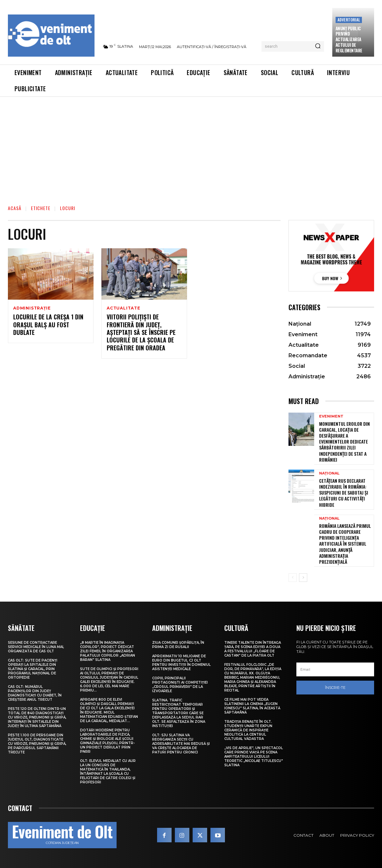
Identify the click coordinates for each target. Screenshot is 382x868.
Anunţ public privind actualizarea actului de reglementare (349, 40)
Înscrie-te (335, 688)
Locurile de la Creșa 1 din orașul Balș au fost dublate (48, 325)
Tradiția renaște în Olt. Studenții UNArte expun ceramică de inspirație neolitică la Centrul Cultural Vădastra (248, 730)
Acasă (15, 208)
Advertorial (349, 20)
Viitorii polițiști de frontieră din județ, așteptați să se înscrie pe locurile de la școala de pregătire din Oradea (141, 333)
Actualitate (123, 308)
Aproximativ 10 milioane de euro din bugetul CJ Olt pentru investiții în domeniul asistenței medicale (181, 663)
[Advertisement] (191, 146)
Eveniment (331, 416)
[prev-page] (293, 578)
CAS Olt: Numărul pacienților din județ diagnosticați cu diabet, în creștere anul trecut (35, 693)
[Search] (318, 46)
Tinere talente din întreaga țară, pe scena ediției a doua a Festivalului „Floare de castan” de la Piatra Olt (253, 649)
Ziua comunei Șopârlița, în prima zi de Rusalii (178, 645)
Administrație (32, 308)
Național (329, 473)
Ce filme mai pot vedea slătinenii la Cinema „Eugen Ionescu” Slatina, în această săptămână (252, 706)
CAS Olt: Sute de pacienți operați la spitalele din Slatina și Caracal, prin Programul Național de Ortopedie (33, 669)
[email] (335, 669)
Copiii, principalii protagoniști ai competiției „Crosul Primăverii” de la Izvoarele (180, 685)
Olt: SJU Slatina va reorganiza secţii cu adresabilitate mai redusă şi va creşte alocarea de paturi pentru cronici (181, 744)
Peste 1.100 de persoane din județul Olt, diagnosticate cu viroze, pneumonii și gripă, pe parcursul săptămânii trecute (37, 744)
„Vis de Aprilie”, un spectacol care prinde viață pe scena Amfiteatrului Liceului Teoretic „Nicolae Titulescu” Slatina (254, 757)
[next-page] (303, 578)
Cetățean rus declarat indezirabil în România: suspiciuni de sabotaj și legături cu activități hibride (344, 493)
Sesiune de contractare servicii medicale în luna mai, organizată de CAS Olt (36, 647)
